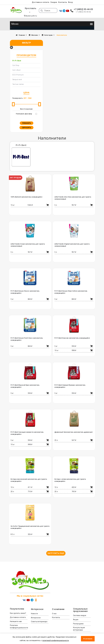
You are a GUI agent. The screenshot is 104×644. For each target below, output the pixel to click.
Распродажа (78, 620)
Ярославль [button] (31, 8)
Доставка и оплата (40, 2)
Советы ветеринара (39, 618)
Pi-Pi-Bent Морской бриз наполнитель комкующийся (30, 381)
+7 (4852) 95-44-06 (83, 12)
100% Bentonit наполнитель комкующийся (26, 193)
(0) (12, 24)
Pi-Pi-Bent (17, 57)
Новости (34, 610)
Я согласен (88, 639)
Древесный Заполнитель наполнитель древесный (73, 428)
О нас (54, 610)
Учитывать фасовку (24, 110)
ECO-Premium (18, 71)
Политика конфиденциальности (19, 623)
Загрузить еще (56, 549)
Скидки (54, 2)
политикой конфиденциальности (56, 640)
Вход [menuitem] (71, 2)
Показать (27, 119)
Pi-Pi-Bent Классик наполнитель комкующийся (72, 334)
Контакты (63, 2)
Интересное (36, 614)
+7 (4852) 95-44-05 (83, 9)
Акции (76, 616)
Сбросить (26, 124)
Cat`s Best (16, 66)
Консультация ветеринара (79, 625)
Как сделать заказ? (18, 609)
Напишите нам (16, 618)
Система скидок (80, 612)
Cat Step (16, 62)
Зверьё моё (17, 76)
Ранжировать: (18, 94)
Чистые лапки (18, 80)
